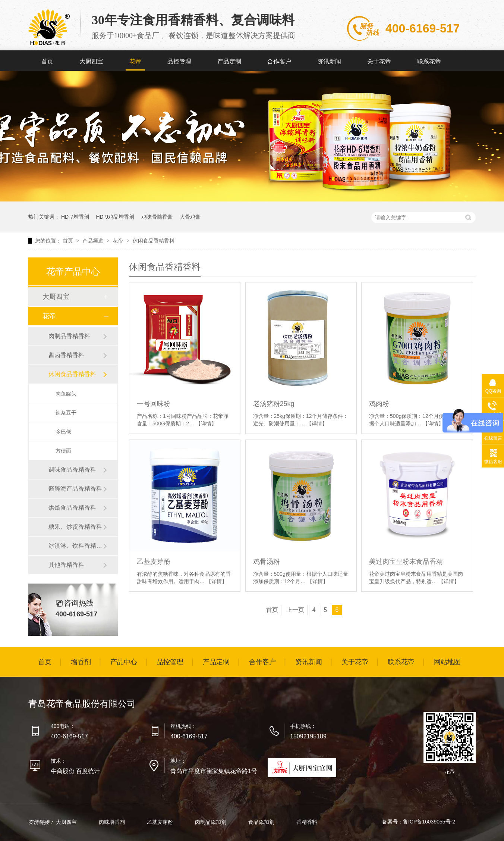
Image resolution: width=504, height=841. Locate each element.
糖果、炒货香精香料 (75, 527)
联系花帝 (429, 61)
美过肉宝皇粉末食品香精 (406, 562)
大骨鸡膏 (190, 217)
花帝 (135, 61)
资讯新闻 (329, 61)
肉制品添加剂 (211, 822)
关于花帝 (379, 61)
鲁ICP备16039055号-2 (429, 822)
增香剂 (81, 662)
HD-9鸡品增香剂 (115, 217)
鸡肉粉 (379, 404)
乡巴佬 (63, 432)
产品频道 (94, 241)
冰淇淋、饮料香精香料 (76, 546)
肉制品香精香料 (69, 336)
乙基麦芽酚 (154, 562)
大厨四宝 (91, 61)
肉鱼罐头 (66, 394)
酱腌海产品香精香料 (75, 489)
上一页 (295, 610)
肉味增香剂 (113, 822)
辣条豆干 (66, 413)
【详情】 (206, 423)
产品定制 (229, 61)
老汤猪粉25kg (274, 404)
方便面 (63, 451)
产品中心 (124, 662)
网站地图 (447, 662)
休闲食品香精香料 (154, 241)
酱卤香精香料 (66, 355)
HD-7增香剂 (75, 217)
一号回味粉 (154, 404)
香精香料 (307, 822)
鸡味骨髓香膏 (157, 217)
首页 (47, 61)
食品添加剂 (262, 822)
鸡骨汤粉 (267, 562)
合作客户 (279, 61)
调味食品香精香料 (72, 470)
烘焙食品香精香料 (72, 508)
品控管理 (179, 61)
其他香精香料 (66, 565)
